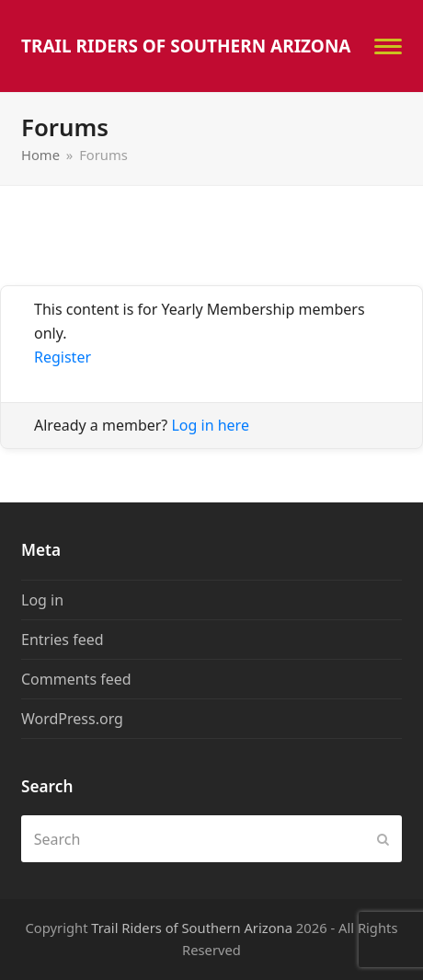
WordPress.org (72, 719)
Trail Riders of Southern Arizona (186, 46)
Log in (42, 600)
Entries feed (63, 640)
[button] (388, 46)
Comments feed (76, 679)
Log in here (210, 425)
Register (63, 357)
